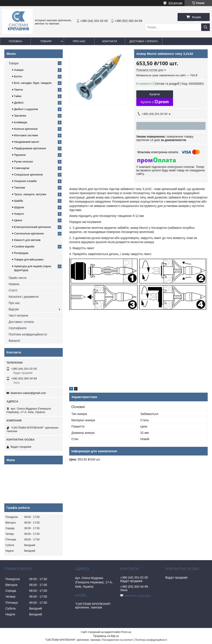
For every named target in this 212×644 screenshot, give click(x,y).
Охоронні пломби (25, 181)
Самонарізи (22, 168)
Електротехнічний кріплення (32, 227)
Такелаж (20, 188)
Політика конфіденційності (151, 640)
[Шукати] (206, 27)
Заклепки (20, 116)
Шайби (18, 201)
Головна (15, 41)
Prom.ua (126, 632)
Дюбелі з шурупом (26, 109)
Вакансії (14, 341)
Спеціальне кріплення (28, 175)
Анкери (19, 70)
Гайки (18, 96)
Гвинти (18, 90)
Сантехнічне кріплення (29, 233)
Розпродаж (21, 253)
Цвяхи (18, 220)
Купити (155, 94)
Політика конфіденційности (28, 334)
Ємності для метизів (27, 240)
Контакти (110, 41)
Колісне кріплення (26, 129)
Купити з (155, 102)
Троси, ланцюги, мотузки (30, 194)
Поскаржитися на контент (117, 640)
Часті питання (18, 315)
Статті (13, 290)
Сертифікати (18, 328)
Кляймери (21, 122)
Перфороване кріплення (30, 148)
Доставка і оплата (144, 41)
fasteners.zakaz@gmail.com (28, 393)
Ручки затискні (23, 162)
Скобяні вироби (24, 246)
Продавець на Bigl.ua (106, 636)
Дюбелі (19, 103)
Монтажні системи (26, 135)
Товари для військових (29, 259)
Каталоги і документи (24, 297)
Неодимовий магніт (27, 142)
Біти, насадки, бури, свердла (33, 83)
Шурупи (19, 207)
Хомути (19, 214)
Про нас (79, 41)
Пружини (20, 155)
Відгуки (14, 309)
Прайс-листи (18, 278)
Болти (18, 76)
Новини (14, 284)
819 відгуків (175, 3)
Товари (46, 41)
